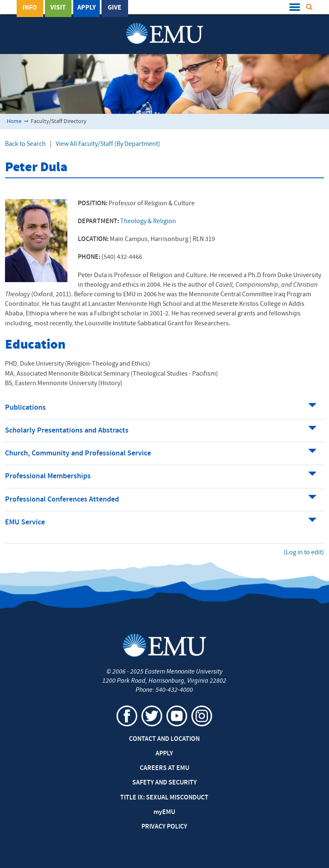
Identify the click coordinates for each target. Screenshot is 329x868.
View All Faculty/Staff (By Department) (108, 144)
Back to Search (25, 144)
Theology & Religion (148, 221)
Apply (87, 8)
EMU (164, 812)
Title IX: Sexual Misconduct (164, 798)
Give (115, 8)
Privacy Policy (164, 827)
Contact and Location (164, 739)
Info (30, 8)
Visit (58, 8)
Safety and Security (164, 783)
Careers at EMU (164, 768)
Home (14, 122)
